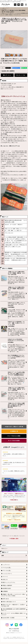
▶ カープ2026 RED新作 (14, 441)
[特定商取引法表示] (22, 5)
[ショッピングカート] (19, 5)
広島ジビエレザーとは (14, 146)
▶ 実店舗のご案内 (14, 539)
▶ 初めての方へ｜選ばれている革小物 (14, 427)
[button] (15, 5)
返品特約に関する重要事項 (8, 71)
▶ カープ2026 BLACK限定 (14, 436)
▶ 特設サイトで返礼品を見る (14, 520)
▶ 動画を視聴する (14, 500)
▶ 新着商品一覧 (14, 431)
